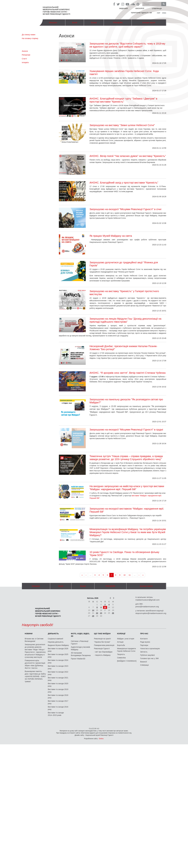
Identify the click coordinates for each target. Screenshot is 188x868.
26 (113, 613)
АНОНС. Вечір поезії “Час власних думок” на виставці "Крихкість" (128, 156)
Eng (164, 13)
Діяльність (53, 634)
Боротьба (121, 645)
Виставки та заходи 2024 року (58, 661)
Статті (24, 59)
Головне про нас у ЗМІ (149, 658)
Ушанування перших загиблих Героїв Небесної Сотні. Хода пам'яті (124, 73)
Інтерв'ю (25, 62)
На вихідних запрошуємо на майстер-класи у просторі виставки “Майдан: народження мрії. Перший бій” (127, 488)
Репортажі (26, 55)
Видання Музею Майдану (58, 645)
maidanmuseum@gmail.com (147, 600)
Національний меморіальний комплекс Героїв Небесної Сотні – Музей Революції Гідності (57, 11)
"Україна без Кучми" (102, 642)
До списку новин (29, 35)
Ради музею (145, 642)
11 (130, 575)
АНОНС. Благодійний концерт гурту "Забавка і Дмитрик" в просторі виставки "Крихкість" (123, 100)
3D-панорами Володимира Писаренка (81, 654)
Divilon (101, 739)
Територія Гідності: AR (141, 13)
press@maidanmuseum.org (147, 607)
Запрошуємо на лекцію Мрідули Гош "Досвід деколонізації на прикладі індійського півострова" (125, 320)
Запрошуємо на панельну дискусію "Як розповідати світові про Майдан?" (126, 401)
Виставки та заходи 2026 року (58, 650)
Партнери (144, 645)
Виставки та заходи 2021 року (58, 679)
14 (93, 610)
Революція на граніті (102, 639)
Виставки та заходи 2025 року (58, 656)
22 (97, 613)
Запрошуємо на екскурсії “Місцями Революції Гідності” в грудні (126, 430)
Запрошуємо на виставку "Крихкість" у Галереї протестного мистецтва (124, 293)
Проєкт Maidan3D (78, 659)
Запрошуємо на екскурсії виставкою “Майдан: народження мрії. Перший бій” (127, 510)
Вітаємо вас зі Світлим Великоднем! (34, 640)
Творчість (121, 654)
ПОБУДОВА (118, 23)
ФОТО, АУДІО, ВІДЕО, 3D (80, 635)
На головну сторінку (30, 38)
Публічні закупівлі (147, 655)
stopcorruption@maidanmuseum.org (151, 613)
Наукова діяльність (56, 642)
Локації (94, 23)
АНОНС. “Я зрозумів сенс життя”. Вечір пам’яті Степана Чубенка (127, 373)
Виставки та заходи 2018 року (58, 696)
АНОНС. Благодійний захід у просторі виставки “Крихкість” (124, 183)
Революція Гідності (102, 649)
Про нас (144, 634)
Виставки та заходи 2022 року (58, 673)
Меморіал (53, 23)
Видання (124, 8)
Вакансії (144, 662)
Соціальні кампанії (56, 639)
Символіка (121, 658)
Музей (75, 23)
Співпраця (144, 665)
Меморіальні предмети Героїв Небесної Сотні (126, 650)
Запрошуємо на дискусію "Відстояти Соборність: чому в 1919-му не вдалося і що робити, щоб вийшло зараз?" (127, 45)
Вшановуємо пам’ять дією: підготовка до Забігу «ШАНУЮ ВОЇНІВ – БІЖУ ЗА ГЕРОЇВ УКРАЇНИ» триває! (35, 676)
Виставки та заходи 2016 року (58, 708)
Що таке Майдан (102, 634)
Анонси (25, 51)
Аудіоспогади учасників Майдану (80, 648)
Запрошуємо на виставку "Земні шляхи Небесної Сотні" (122, 125)
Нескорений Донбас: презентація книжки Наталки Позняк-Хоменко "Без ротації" (123, 348)
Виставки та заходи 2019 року (58, 691)
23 (101, 613)
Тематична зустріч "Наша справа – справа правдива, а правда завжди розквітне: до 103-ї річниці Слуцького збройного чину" (126, 458)
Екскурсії (140, 8)
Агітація (120, 642)
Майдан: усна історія (126, 639)
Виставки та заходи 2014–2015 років (56, 714)
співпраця (157, 9)
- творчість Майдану (102, 655)
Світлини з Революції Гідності (80, 642)
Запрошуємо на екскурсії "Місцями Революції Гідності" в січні (125, 209)
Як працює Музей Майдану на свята (111, 236)
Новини (29, 634)
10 (124, 575)
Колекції (121, 634)
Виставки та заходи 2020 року (58, 685)
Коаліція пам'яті (149, 23)
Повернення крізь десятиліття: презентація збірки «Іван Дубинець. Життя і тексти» (35, 664)
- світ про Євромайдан (103, 652)
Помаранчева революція (104, 645)
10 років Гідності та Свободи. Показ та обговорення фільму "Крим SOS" (124, 554)
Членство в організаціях (150, 649)
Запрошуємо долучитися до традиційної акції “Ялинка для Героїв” (124, 264)
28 (93, 616)
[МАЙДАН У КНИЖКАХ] (127, 661)
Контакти (144, 639)
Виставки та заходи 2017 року (58, 702)
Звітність (144, 652)
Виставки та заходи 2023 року (58, 667)
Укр (159, 13)
